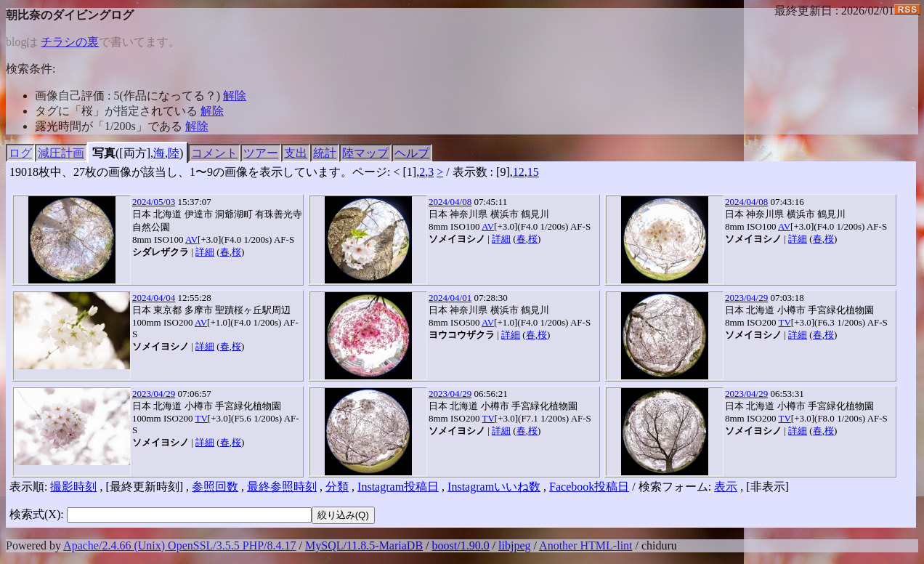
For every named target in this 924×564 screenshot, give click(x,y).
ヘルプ (412, 153)
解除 (235, 96)
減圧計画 (61, 153)
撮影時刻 (73, 487)
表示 (726, 487)
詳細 (205, 252)
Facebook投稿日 (589, 487)
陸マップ (365, 153)
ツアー (261, 153)
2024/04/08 (450, 202)
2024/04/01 (450, 298)
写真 (104, 153)
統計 (325, 153)
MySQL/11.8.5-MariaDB (364, 545)
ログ (20, 153)
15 (533, 172)
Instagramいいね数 (494, 487)
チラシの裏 (70, 42)
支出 (296, 153)
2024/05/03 (154, 202)
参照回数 (215, 487)
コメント (214, 153)
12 (519, 172)
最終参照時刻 (282, 487)
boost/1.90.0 (461, 545)
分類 (337, 487)
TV (784, 322)
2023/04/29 (746, 298)
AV (191, 239)
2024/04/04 (154, 298)
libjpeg (514, 545)
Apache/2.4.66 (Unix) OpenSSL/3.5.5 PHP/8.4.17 (179, 545)
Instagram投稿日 (398, 487)
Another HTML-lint (585, 545)
